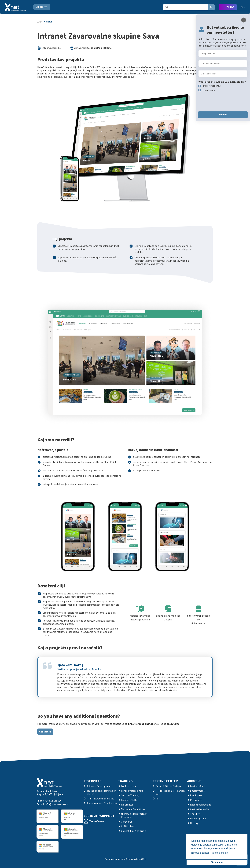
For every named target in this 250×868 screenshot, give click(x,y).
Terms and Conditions (133, 809)
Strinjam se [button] (217, 862)
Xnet (40, 22)
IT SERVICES (92, 781)
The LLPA (195, 814)
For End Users (128, 786)
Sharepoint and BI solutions (102, 803)
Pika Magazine (198, 818)
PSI (157, 798)
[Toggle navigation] (42, 7)
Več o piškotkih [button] (220, 853)
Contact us (45, 732)
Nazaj (208, 22)
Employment (197, 791)
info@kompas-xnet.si (57, 804)
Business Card (198, 786)
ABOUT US (194, 781)
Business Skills (129, 800)
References (127, 805)
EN (243, 7)
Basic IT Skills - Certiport (169, 786)
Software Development (99, 786)
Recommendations (200, 805)
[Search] (186, 7)
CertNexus (127, 822)
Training (125, 781)
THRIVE (230, 7)
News (49, 22)
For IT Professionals (132, 791)
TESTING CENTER (165, 781)
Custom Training (130, 795)
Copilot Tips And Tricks (134, 831)
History (194, 823)
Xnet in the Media (199, 809)
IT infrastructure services (100, 798)
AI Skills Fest (128, 826)
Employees (196, 795)
